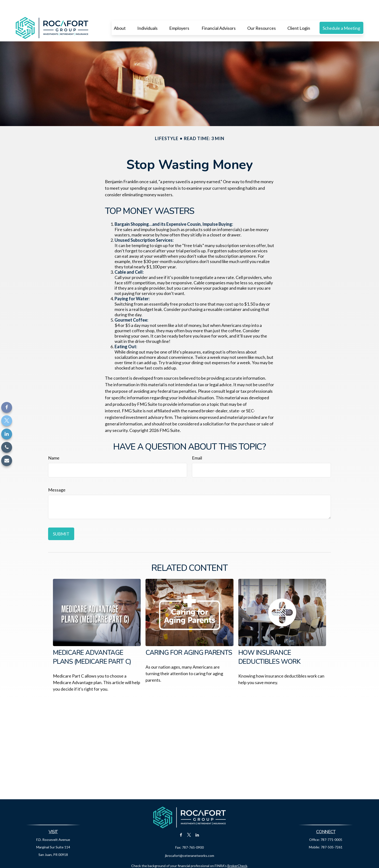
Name (54, 443)
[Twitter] (7, 421)
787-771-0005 (331, 825)
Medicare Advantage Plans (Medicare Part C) (92, 643)
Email (197, 443)
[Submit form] (61, 519)
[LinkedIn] (7, 434)
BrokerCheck (237, 851)
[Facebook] (7, 407)
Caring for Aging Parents (189, 638)
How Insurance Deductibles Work (269, 643)
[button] (120, 13)
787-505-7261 (332, 833)
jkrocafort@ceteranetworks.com (190, 841)
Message (57, 475)
